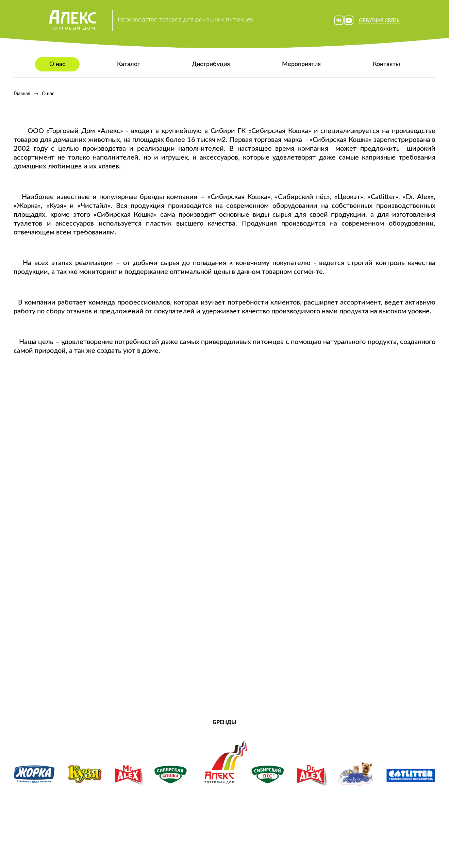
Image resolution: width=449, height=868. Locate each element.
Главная (22, 94)
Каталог (128, 64)
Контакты (386, 64)
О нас (57, 64)
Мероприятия (301, 64)
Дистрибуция (211, 64)
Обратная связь (379, 21)
